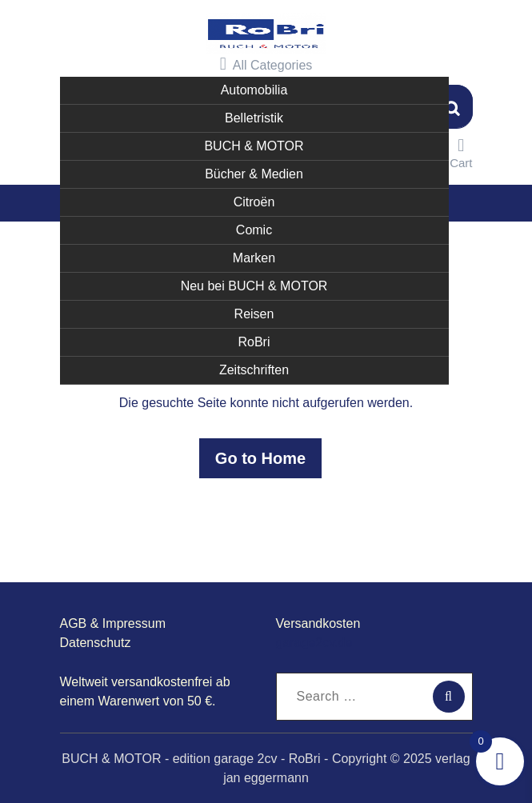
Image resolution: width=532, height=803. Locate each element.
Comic (254, 228)
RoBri (254, 340)
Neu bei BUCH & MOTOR (254, 284)
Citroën (254, 200)
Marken (254, 256)
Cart (461, 152)
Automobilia (254, 88)
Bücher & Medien (254, 172)
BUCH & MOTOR (254, 144)
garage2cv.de (314, 642)
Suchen (453, 105)
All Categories (266, 63)
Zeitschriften (254, 368)
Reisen (254, 312)
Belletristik (254, 116)
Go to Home (260, 457)
